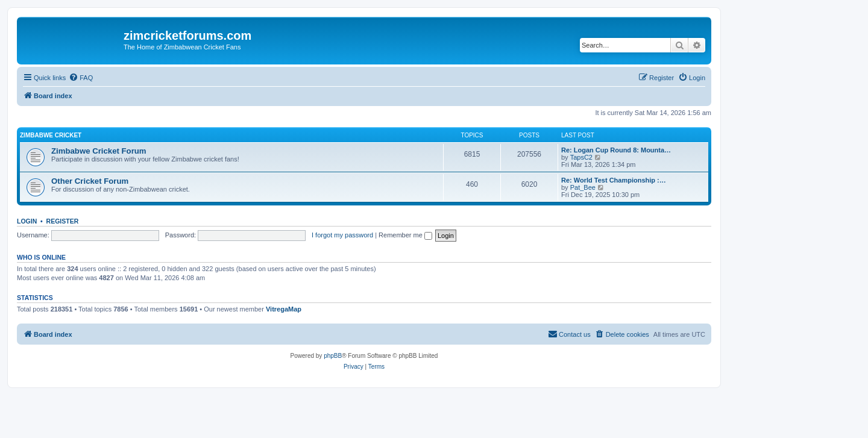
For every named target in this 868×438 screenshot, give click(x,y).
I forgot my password (342, 235)
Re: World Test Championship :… (614, 180)
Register (63, 221)
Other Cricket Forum (90, 181)
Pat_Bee (583, 187)
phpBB (333, 356)
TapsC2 (581, 157)
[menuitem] (81, 78)
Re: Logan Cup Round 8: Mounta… (616, 150)
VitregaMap (284, 309)
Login (27, 221)
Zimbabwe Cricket (51, 135)
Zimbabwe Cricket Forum (99, 151)
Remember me (405, 235)
